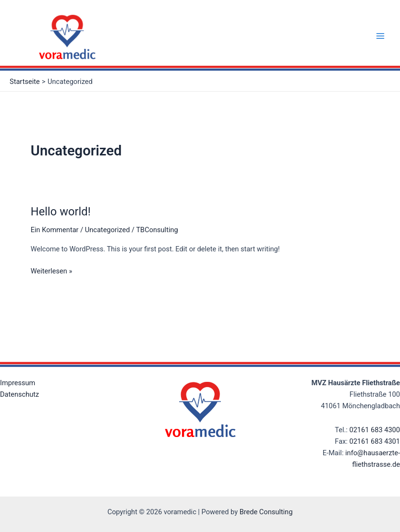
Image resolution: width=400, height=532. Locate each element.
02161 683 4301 (375, 441)
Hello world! (61, 212)
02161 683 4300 (375, 430)
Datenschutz (19, 394)
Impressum (18, 383)
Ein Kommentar (55, 230)
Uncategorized (108, 230)
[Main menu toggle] (380, 36)
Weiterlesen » (51, 270)
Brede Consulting (266, 512)
